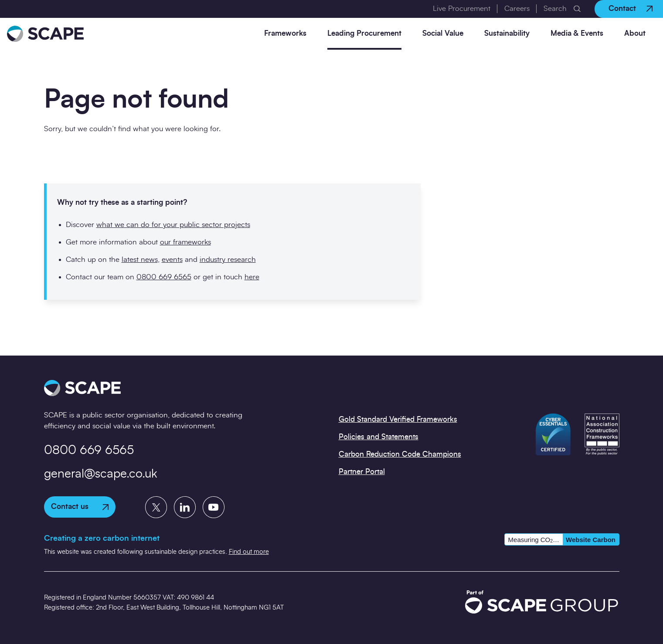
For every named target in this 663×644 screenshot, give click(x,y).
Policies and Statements (379, 437)
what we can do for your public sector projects (173, 225)
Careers (517, 8)
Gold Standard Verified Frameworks (398, 419)
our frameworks (185, 242)
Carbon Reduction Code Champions (400, 454)
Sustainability (507, 33)
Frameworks (285, 33)
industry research (228, 259)
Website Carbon (591, 540)
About (635, 33)
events (172, 259)
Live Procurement (462, 8)
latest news (140, 259)
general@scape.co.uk (101, 474)
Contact (631, 8)
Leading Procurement (364, 33)
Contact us (80, 507)
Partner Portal (362, 472)
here (252, 277)
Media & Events (577, 33)
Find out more (249, 552)
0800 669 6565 (164, 277)
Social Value (443, 33)
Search (555, 8)
